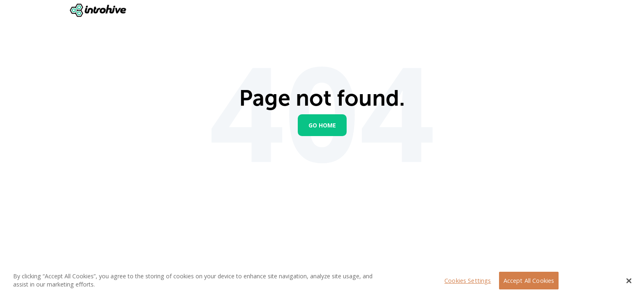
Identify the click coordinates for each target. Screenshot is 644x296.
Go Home (322, 125)
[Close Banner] (629, 281)
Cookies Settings (468, 281)
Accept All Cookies (529, 281)
